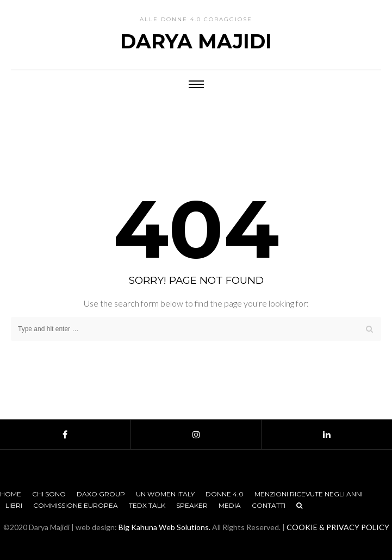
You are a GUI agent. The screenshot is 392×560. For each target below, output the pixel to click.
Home (11, 494)
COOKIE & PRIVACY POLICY (338, 527)
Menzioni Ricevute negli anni (309, 494)
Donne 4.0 (225, 494)
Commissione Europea (76, 505)
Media (230, 505)
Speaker (192, 505)
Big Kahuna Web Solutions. (164, 527)
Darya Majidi (196, 41)
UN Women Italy (165, 494)
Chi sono (49, 494)
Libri (14, 505)
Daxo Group (101, 494)
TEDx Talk (147, 505)
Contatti (269, 505)
